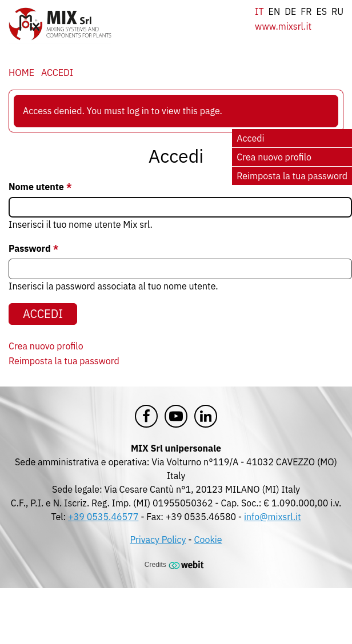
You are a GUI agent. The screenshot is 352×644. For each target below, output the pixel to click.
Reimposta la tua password (292, 176)
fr (306, 11)
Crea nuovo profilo (274, 157)
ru (337, 11)
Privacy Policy (158, 540)
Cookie (208, 540)
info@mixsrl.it (273, 517)
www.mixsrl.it (283, 26)
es (321, 11)
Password (30, 248)
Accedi (57, 73)
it (259, 11)
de (290, 11)
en (275, 11)
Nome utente (36, 187)
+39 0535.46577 (103, 517)
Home (21, 73)
